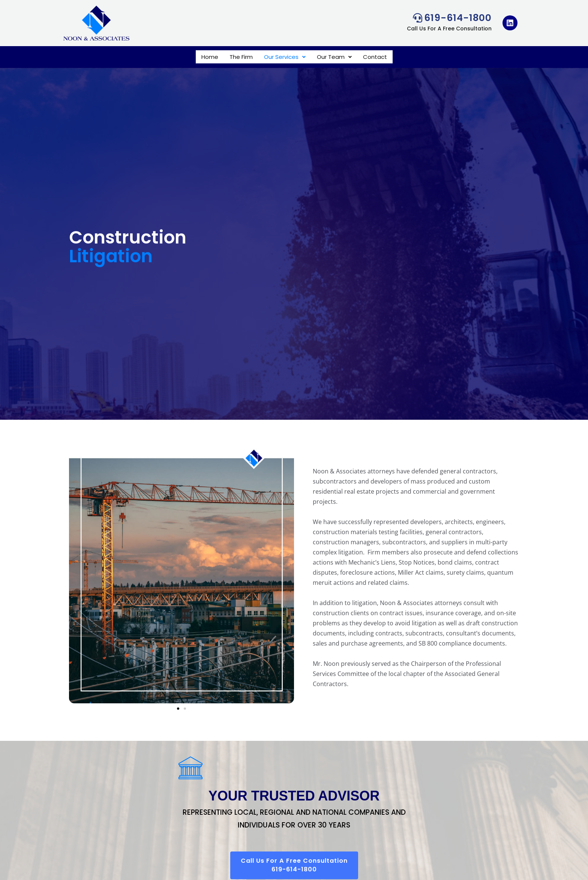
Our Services (285, 57)
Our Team (334, 57)
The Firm (241, 57)
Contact (375, 57)
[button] (285, 57)
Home (210, 57)
